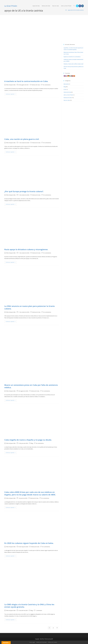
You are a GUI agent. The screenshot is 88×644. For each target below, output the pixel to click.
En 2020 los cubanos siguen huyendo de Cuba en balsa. (29, 543)
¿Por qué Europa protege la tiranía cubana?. (24, 191)
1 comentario (39, 610)
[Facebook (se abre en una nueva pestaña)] (80, 6)
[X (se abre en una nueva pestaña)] (77, 6)
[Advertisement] (44, 30)
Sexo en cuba (67, 100)
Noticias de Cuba (36, 85)
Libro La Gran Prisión (68, 95)
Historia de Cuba (67, 92)
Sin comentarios (47, 85)
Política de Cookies (53, 642)
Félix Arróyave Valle (11, 85)
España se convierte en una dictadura (72, 57)
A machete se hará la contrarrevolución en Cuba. (26, 81)
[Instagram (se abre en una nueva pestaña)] (82, 6)
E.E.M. (65, 89)
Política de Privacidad (41, 642)
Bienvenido (66, 84)
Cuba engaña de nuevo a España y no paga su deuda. (28, 440)
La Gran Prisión (11, 6)
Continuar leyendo (11, 94)
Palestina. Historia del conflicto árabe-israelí (73, 64)
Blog (32, 443)
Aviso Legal (32, 642)
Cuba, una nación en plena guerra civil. (22, 139)
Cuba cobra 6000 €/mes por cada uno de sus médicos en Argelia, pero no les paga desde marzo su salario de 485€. (30, 493)
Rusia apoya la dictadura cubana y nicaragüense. (26, 249)
